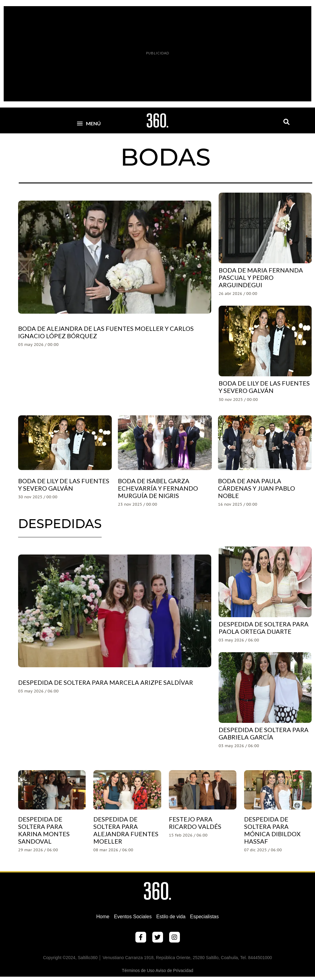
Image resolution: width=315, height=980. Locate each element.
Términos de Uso (138, 970)
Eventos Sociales (133, 917)
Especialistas (204, 917)
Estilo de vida (171, 917)
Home (103, 917)
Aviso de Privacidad (175, 970)
